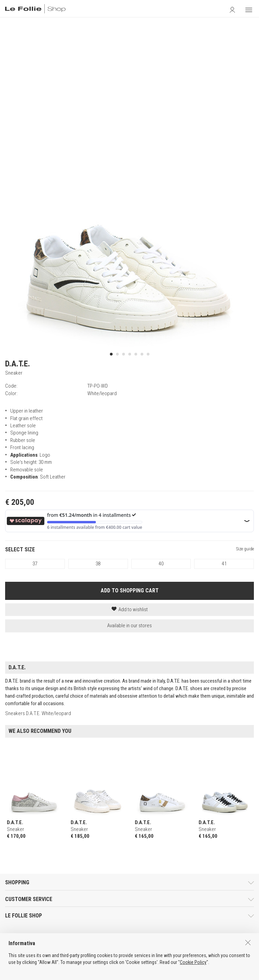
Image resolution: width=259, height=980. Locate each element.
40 (161, 564)
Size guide (245, 549)
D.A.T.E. (18, 364)
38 (98, 564)
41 (224, 564)
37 (35, 564)
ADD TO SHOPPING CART (130, 590)
